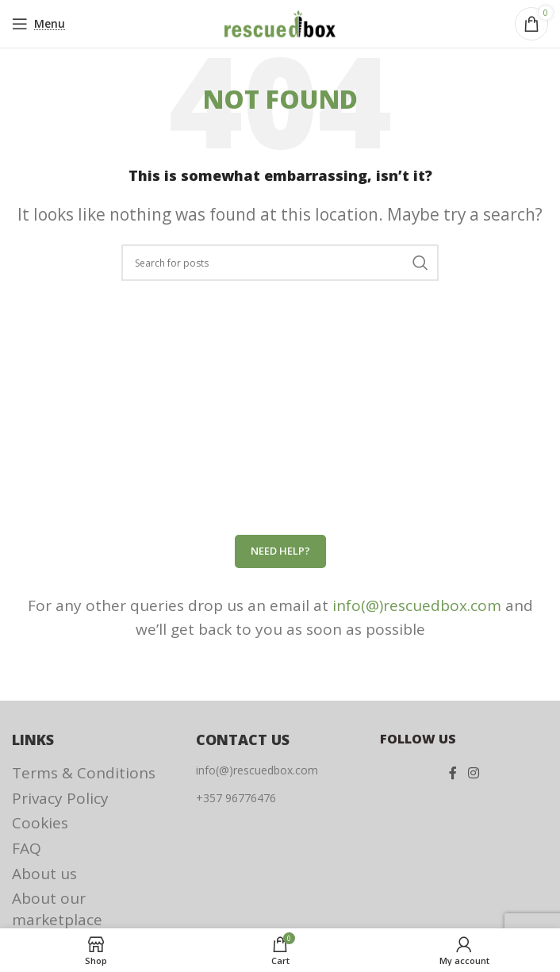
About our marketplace (57, 909)
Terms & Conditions (84, 773)
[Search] (280, 263)
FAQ (27, 848)
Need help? (280, 551)
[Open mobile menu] (38, 24)
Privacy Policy (60, 798)
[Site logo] (280, 22)
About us (44, 874)
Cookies (40, 823)
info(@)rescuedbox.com (417, 605)
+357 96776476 (236, 798)
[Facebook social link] (453, 773)
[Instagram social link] (473, 773)
